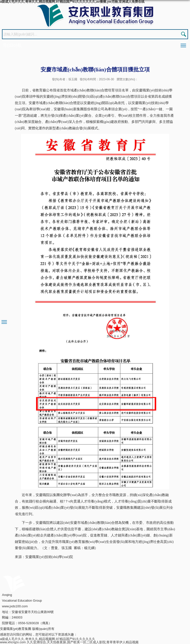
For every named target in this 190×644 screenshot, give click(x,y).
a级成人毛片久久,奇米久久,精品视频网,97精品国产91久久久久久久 (48, 639)
